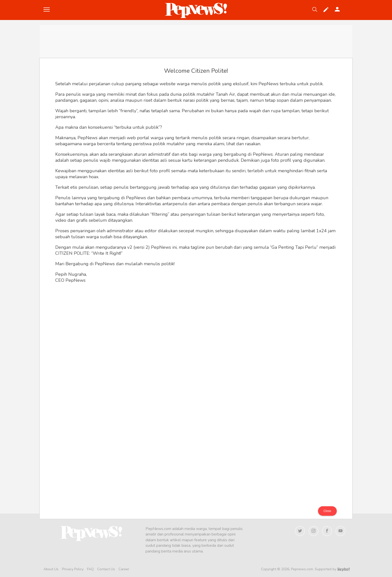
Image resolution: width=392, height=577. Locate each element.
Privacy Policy (73, 569)
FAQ (90, 569)
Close (327, 511)
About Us (51, 569)
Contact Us (106, 569)
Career (124, 569)
